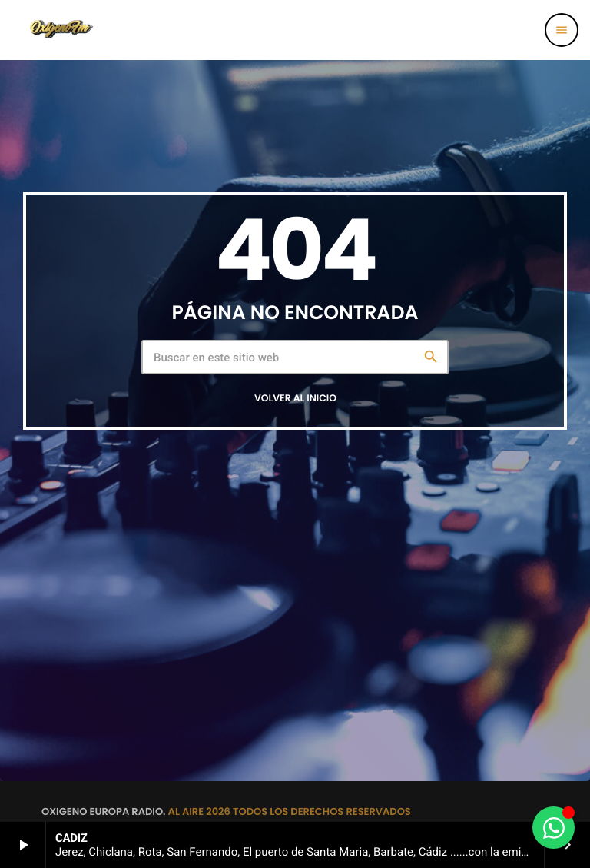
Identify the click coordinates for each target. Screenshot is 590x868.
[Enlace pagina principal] (61, 30)
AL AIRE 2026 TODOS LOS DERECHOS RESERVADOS (290, 811)
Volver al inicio (295, 399)
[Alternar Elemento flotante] (554, 828)
